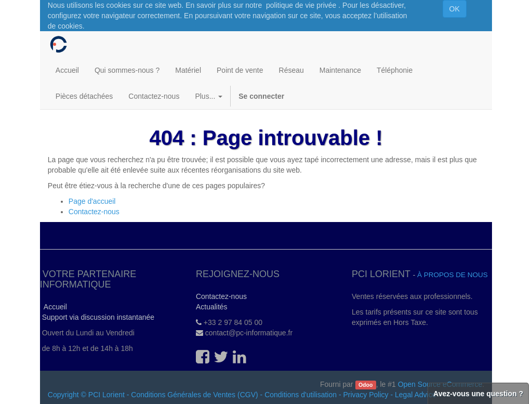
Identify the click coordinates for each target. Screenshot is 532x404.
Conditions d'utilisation (301, 395)
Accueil (54, 307)
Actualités (212, 307)
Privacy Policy (365, 395)
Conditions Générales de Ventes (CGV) (194, 395)
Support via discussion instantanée (97, 317)
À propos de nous (453, 275)
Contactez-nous (94, 212)
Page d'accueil (92, 201)
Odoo (365, 385)
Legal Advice (415, 395)
